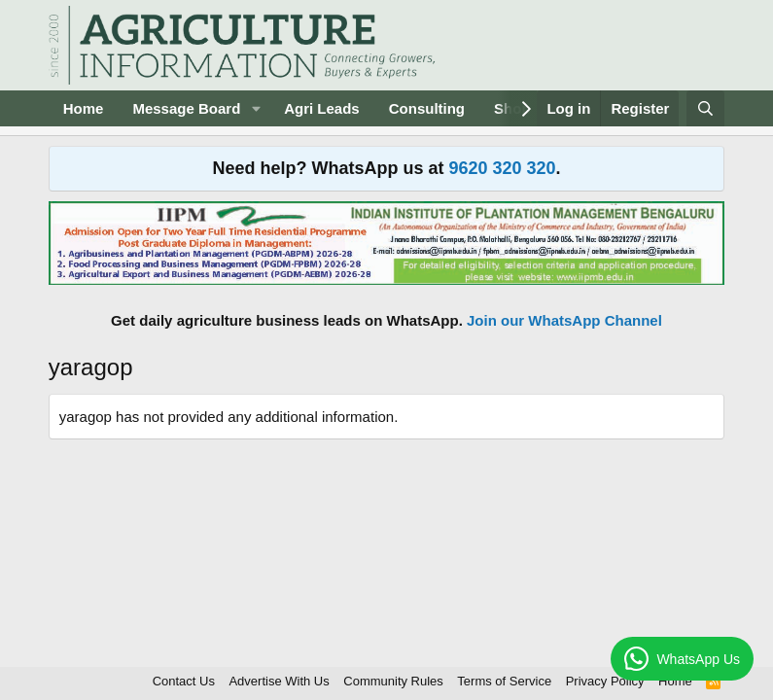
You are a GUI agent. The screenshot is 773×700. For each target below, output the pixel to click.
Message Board (186, 108)
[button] (256, 108)
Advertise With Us (279, 681)
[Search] (705, 108)
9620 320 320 (502, 168)
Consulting (427, 108)
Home (84, 108)
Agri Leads (322, 108)
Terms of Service (504, 681)
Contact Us (184, 681)
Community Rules (393, 681)
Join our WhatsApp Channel (564, 320)
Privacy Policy (605, 681)
